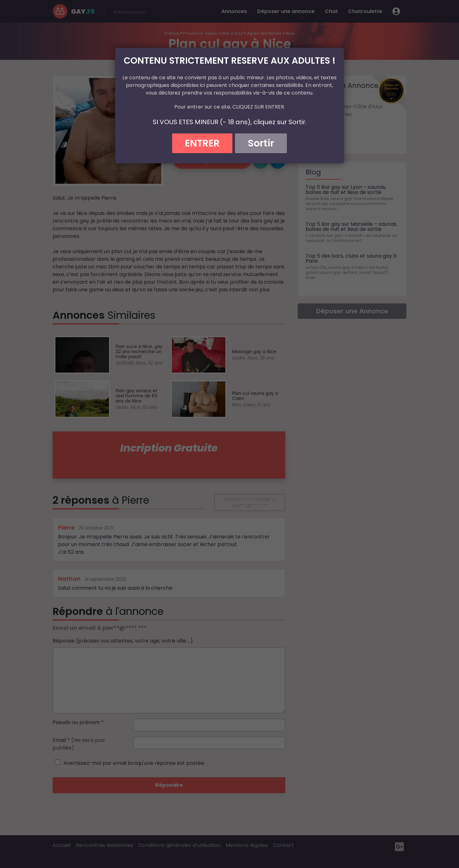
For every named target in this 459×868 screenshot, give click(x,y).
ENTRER (202, 143)
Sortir (261, 143)
